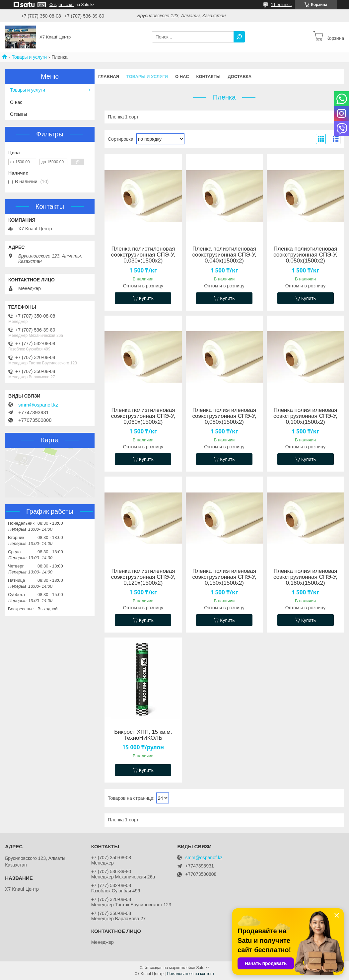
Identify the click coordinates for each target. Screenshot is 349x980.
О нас (182, 76)
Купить (146, 298)
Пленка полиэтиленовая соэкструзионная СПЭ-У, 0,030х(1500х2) (143, 255)
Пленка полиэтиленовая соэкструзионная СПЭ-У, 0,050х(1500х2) (305, 255)
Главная (109, 76)
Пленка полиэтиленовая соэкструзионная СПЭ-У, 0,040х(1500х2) (224, 255)
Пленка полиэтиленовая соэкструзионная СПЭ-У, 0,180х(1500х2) (305, 577)
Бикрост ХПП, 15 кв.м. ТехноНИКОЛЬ (143, 735)
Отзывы (18, 114)
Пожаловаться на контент (191, 974)
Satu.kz (203, 968)
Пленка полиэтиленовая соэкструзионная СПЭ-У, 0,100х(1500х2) (305, 416)
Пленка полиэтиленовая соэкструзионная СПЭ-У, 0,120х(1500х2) (143, 577)
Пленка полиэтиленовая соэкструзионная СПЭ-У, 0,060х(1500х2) (143, 416)
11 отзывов (281, 5)
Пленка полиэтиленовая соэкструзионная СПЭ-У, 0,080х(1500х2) (224, 416)
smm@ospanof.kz (38, 405)
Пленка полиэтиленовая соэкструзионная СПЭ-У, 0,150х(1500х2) (224, 577)
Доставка (240, 76)
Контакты (209, 76)
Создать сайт (62, 5)
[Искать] (239, 37)
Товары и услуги (29, 57)
